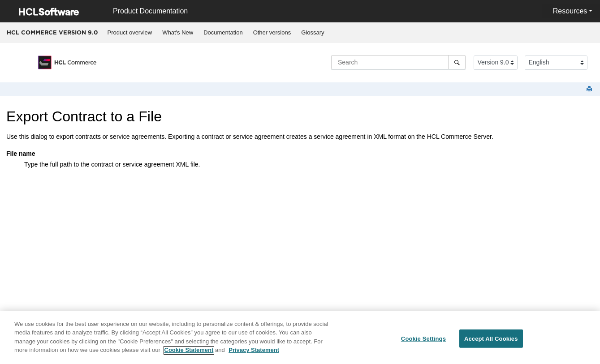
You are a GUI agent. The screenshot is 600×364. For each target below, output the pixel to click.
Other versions (272, 32)
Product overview (130, 32)
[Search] (457, 62)
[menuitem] (130, 33)
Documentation (223, 32)
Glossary (313, 32)
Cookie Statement (189, 353)
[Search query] (398, 62)
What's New (178, 32)
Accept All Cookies (491, 341)
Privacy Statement (254, 353)
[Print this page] (590, 89)
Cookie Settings (423, 341)
